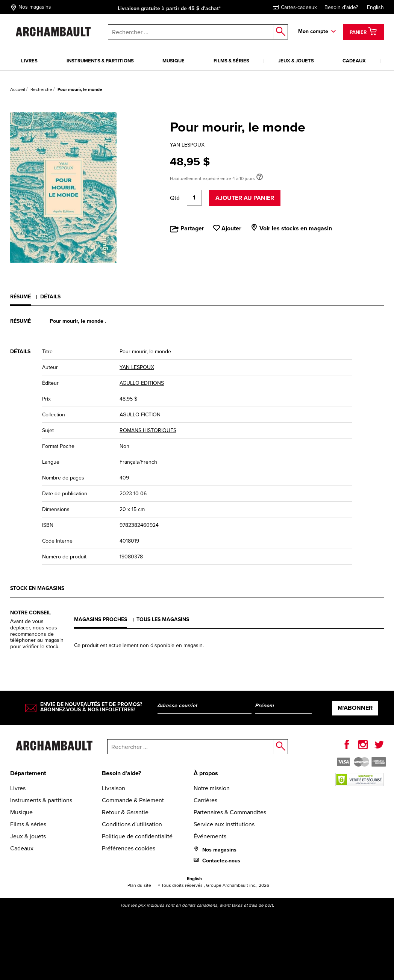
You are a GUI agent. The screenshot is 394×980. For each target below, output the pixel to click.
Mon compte (313, 31)
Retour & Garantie (125, 812)
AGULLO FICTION (140, 415)
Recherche (41, 89)
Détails (50, 296)
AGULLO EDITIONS (142, 383)
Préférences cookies (129, 848)
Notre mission (212, 788)
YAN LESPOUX (187, 145)
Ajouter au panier (245, 198)
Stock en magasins (37, 588)
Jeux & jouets (296, 61)
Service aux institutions (224, 824)
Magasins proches (101, 619)
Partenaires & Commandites (230, 812)
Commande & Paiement (133, 800)
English (375, 7)
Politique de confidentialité (137, 836)
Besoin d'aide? (341, 7)
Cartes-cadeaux (295, 7)
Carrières (205, 800)
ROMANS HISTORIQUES (148, 430)
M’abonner (355, 708)
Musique (174, 61)
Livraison (114, 788)
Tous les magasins (163, 619)
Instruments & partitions (100, 61)
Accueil (18, 89)
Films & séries (231, 61)
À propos (206, 773)
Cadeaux (354, 61)
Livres (29, 61)
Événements (210, 836)
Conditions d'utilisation (132, 824)
